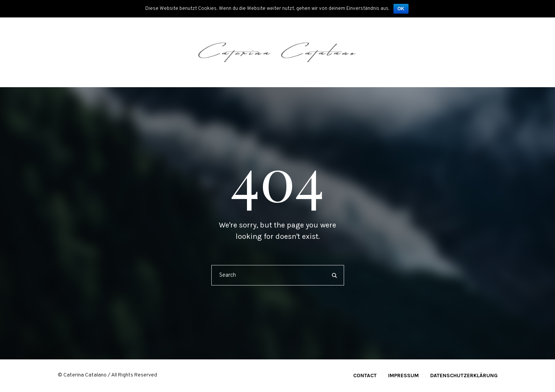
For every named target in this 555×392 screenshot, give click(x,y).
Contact (365, 376)
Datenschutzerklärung (464, 376)
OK (401, 9)
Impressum (403, 376)
